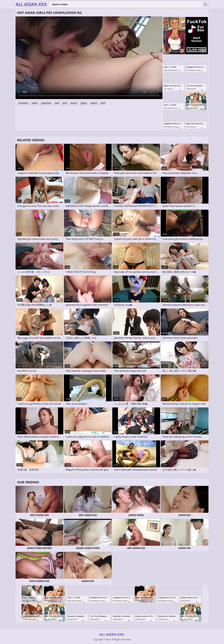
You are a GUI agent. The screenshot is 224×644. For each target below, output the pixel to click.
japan (84, 103)
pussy (74, 103)
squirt (94, 103)
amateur (23, 103)
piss (65, 103)
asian (35, 103)
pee (57, 103)
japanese (46, 103)
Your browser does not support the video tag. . (89, 58)
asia (103, 103)
